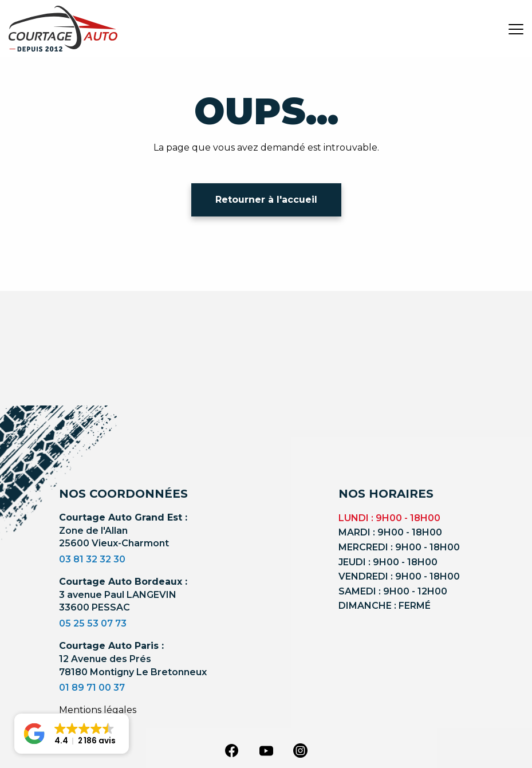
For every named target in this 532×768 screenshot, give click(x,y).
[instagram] (301, 750)
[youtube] (266, 751)
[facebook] (232, 750)
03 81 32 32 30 (92, 559)
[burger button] (516, 29)
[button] (72, 734)
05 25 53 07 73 (93, 623)
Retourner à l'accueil (266, 200)
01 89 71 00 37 (92, 688)
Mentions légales (98, 710)
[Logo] (63, 29)
